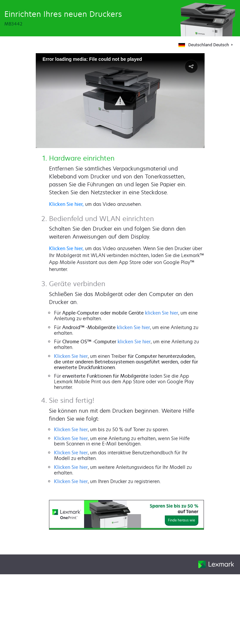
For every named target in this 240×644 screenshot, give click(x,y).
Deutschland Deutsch (204, 45)
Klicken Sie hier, (66, 204)
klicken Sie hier (162, 313)
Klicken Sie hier (71, 356)
